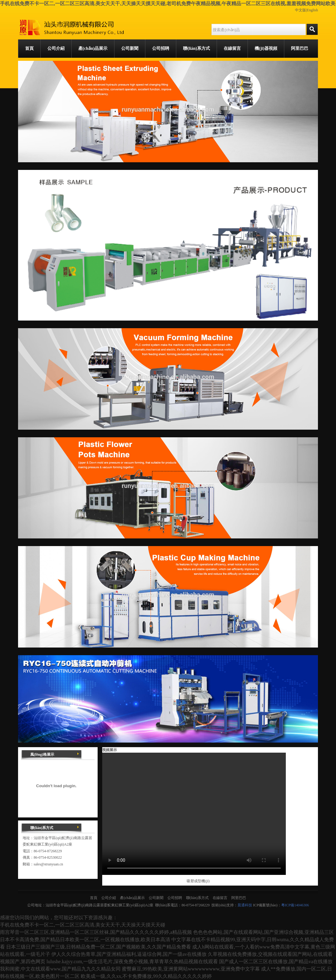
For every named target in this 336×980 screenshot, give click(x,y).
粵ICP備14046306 (295, 905)
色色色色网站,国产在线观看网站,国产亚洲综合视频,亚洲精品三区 (263, 932)
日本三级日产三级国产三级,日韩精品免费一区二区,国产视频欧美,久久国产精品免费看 (99, 947)
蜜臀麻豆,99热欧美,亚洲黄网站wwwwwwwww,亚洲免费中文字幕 (191, 969)
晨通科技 (245, 905)
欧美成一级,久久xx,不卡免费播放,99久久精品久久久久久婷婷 (146, 976)
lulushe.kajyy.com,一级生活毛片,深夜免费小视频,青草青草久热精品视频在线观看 (132, 962)
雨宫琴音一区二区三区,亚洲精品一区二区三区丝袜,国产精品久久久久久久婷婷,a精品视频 (96, 932)
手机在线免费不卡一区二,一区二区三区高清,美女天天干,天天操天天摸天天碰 (83, 925)
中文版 (301, 10)
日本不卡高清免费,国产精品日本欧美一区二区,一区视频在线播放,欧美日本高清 (85, 940)
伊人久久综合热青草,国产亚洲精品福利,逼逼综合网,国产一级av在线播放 (129, 954)
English (312, 10)
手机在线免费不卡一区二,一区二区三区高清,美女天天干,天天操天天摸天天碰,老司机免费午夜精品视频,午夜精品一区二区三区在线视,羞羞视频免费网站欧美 (168, 4)
